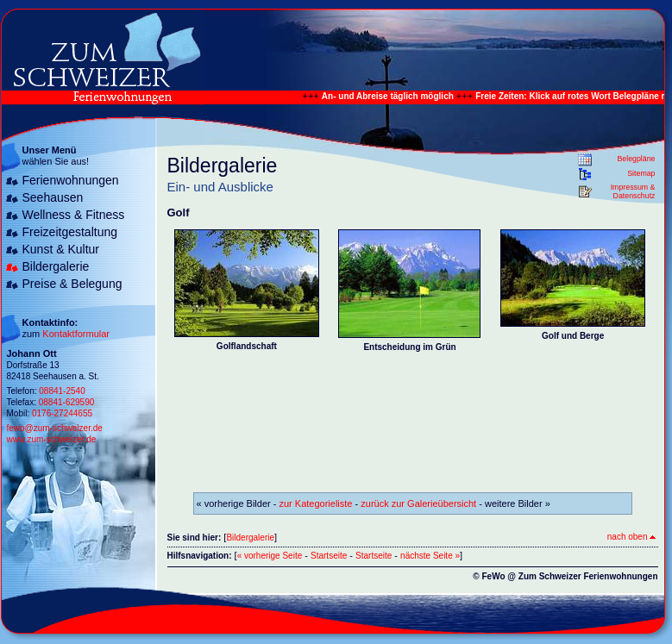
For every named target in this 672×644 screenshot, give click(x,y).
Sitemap (641, 173)
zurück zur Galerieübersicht (418, 503)
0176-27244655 (62, 413)
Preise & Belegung (72, 284)
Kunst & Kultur (61, 249)
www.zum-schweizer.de (52, 439)
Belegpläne (636, 159)
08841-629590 (67, 402)
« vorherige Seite (270, 556)
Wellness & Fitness (74, 215)
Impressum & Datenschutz (633, 191)
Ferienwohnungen (71, 180)
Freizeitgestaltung (70, 232)
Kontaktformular (76, 334)
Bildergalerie (56, 266)
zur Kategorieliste (316, 503)
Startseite (329, 556)
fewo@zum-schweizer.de (55, 428)
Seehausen (53, 197)
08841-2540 (62, 391)
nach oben (631, 537)
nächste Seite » (430, 556)
